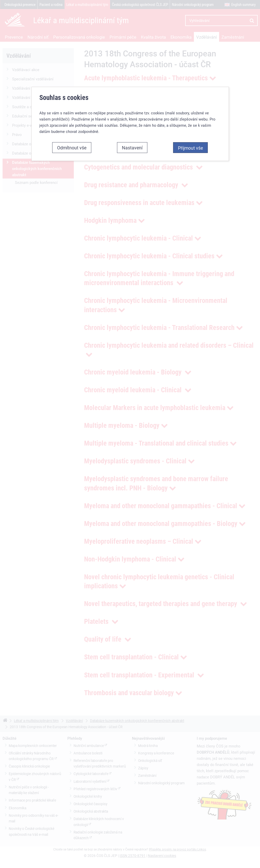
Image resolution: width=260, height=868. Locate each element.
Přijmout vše (190, 134)
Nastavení (132, 134)
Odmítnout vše (72, 134)
